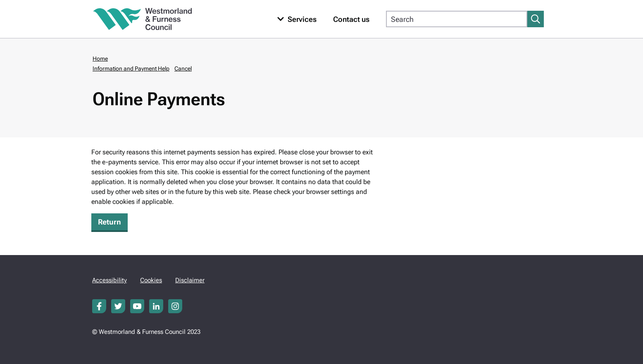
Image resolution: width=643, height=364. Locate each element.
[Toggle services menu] (295, 19)
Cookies (151, 280)
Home (100, 59)
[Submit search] (536, 19)
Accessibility (110, 280)
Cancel (183, 69)
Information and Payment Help (131, 69)
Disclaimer (190, 280)
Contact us (351, 19)
